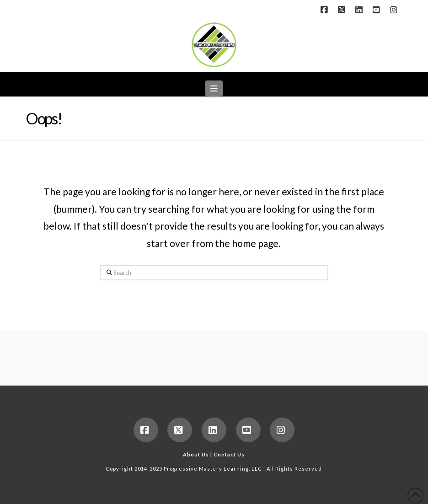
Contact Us (229, 454)
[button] (214, 88)
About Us (196, 454)
